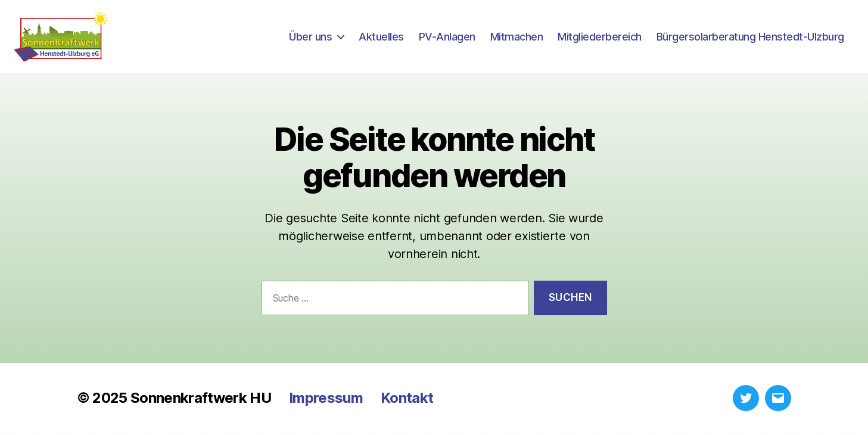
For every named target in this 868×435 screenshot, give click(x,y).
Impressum (326, 400)
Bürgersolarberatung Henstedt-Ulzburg (750, 37)
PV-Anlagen (447, 37)
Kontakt (407, 400)
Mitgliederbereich (600, 37)
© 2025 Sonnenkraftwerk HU (174, 400)
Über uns (310, 37)
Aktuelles (381, 37)
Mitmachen (517, 37)
